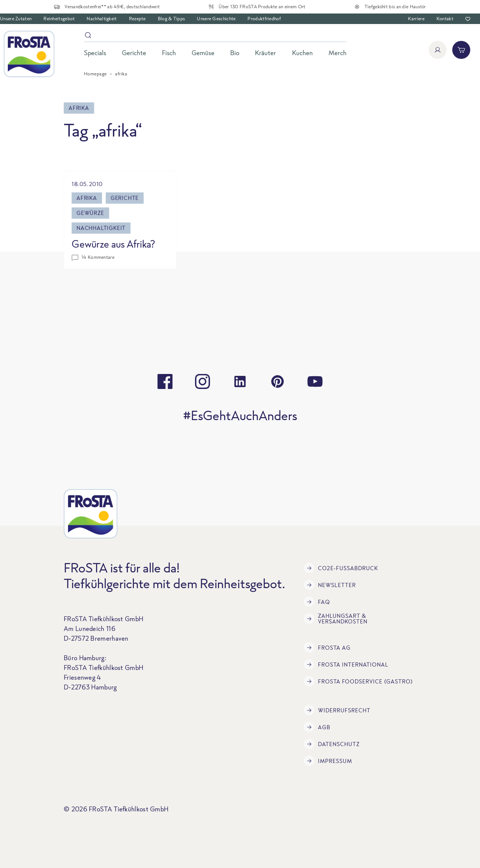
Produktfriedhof (264, 19)
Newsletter (330, 585)
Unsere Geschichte (216, 19)
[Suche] (215, 37)
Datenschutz (332, 744)
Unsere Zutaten (16, 19)
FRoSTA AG (327, 647)
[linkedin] (240, 381)
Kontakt (445, 19)
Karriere (416, 19)
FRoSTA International (346, 664)
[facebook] (165, 381)
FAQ (317, 602)
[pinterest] (277, 381)
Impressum (328, 761)
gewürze (90, 213)
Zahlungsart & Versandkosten (336, 619)
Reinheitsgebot (59, 19)
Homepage (95, 74)
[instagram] (202, 381)
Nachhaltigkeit (102, 19)
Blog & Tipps (172, 19)
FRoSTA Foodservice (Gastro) (358, 681)
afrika (87, 198)
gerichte (125, 198)
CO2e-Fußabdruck (341, 568)
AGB (317, 727)
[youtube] (315, 381)
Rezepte (137, 19)
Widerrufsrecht (337, 710)
